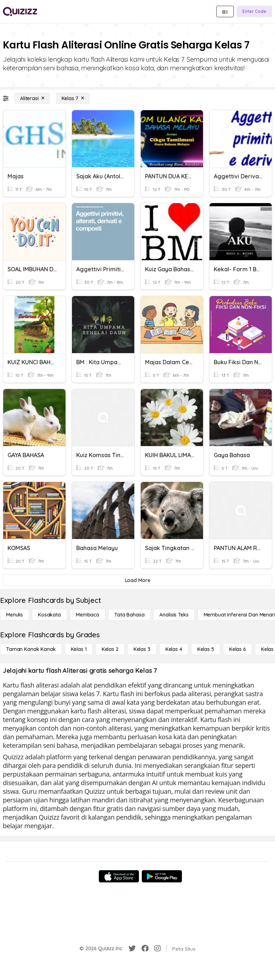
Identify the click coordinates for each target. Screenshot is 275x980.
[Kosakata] (49, 615)
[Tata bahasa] (129, 615)
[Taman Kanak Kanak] (31, 649)
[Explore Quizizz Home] (20, 11)
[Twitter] (132, 948)
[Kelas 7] (73, 98)
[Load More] (137, 580)
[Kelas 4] (174, 649)
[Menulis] (15, 615)
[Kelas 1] (79, 649)
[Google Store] (162, 876)
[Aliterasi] (32, 98)
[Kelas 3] (142, 649)
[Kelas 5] (206, 649)
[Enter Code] (254, 11)
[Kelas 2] (110, 649)
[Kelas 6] (238, 649)
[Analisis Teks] (174, 615)
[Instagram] (158, 948)
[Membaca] (88, 615)
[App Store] (119, 876)
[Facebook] (145, 948)
